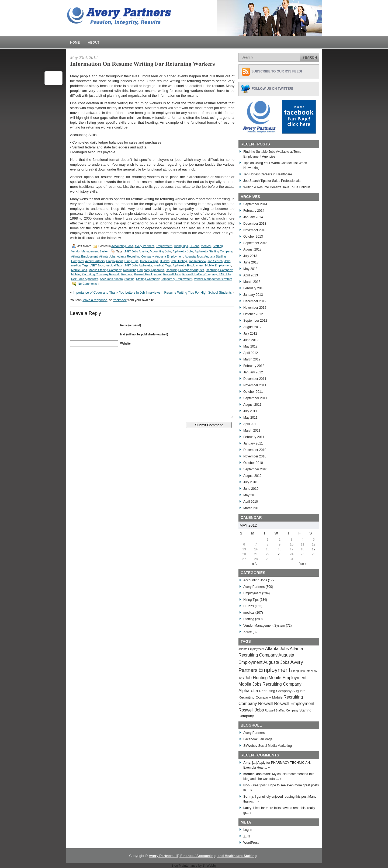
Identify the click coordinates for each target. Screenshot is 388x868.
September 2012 (255, 321)
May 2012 (250, 346)
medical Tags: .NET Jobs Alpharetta (129, 265)
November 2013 (255, 230)
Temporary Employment (176, 279)
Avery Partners (145, 246)
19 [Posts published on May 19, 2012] (313, 549)
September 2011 (255, 398)
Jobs (227, 261)
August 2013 (252, 249)
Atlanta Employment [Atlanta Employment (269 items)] (251, 649)
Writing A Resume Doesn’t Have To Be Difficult (277, 187)
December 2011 (255, 379)
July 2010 (250, 482)
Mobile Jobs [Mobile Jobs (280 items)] (250, 684)
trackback (119, 300)
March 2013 (252, 282)
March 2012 (252, 359)
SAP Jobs (225, 274)
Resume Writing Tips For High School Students (198, 293)
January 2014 (253, 217)
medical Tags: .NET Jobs (87, 265)
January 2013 (253, 295)
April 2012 (251, 353)
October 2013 (253, 237)
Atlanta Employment (84, 256)
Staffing (218, 246)
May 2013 (250, 269)
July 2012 (250, 334)
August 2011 (252, 405)
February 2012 (254, 366)
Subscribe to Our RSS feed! (277, 71)
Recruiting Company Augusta (185, 270)
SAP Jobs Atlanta (111, 279)
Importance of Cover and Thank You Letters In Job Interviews (117, 293)
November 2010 (255, 456)
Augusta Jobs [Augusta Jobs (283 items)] (276, 662)
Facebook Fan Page (258, 739)
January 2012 (253, 372)
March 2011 (252, 430)
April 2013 (251, 275)
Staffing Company (148, 279)
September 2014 (255, 204)
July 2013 (250, 256)
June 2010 (251, 489)
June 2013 (251, 262)
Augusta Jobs (194, 256)
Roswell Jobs (172, 274)
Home (75, 43)
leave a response (95, 300)
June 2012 (251, 340)
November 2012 (255, 308)
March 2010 (252, 508)
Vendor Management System (90, 251)
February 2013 (254, 288)
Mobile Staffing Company (105, 270)
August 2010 (252, 476)
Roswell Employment (148, 274)
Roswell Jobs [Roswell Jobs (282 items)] (251, 710)
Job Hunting (179, 261)
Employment (164, 246)
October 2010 (253, 463)
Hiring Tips (181, 246)
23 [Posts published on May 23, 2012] (280, 554)
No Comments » (89, 284)
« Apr (256, 564)
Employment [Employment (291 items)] (274, 670)
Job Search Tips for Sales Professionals (272, 181)
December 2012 (255, 301)
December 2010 (255, 450)
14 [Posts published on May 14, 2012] (256, 549)
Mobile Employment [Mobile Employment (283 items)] (288, 678)
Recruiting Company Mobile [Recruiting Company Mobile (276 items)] (261, 697)
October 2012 (253, 314)
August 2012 (252, 327)
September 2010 (255, 469)
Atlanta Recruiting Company (135, 256)
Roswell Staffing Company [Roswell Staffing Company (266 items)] (282, 710)
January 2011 (253, 443)
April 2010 (251, 502)
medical (206, 246)
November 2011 (255, 385)
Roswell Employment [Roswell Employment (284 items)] (294, 704)
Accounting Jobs (122, 246)
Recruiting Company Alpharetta (144, 270)
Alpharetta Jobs (183, 251)
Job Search (215, 261)
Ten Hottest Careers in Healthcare (268, 174)
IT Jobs (195, 246)
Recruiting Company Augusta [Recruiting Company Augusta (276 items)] (282, 691)
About (94, 43)
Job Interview (197, 261)
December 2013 (255, 224)
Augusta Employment (169, 256)
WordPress (251, 843)
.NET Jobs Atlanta (136, 251)
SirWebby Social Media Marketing (268, 746)
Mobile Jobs (79, 270)
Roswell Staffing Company (200, 274)
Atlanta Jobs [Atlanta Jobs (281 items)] (277, 649)
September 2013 (255, 243)
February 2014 (254, 211)
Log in (248, 830)
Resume (127, 274)
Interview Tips (149, 261)
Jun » (303, 564)
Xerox (247, 632)
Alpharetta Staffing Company (214, 251)
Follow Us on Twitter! (272, 89)
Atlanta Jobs (107, 256)
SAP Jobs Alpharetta (85, 279)
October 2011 (253, 392)
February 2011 (254, 437)
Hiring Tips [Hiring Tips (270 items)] (298, 671)
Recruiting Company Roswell (101, 274)
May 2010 (250, 495)
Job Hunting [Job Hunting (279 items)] (256, 678)
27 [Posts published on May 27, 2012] (244, 559)
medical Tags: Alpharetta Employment (179, 265)
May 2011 (250, 418)
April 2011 (251, 424)
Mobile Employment (218, 265)
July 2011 (250, 411)
